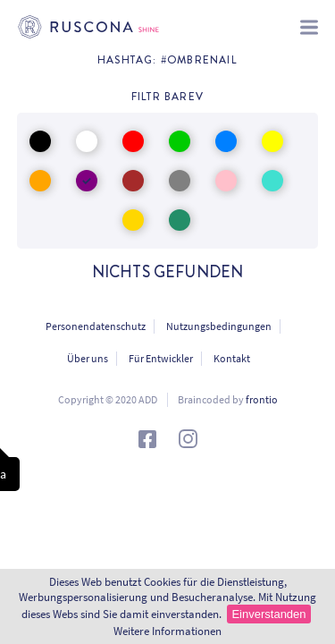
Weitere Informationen (167, 631)
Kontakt (232, 358)
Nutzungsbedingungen (219, 326)
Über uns (88, 358)
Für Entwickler (161, 358)
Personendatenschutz (96, 326)
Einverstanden (268, 614)
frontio (262, 399)
